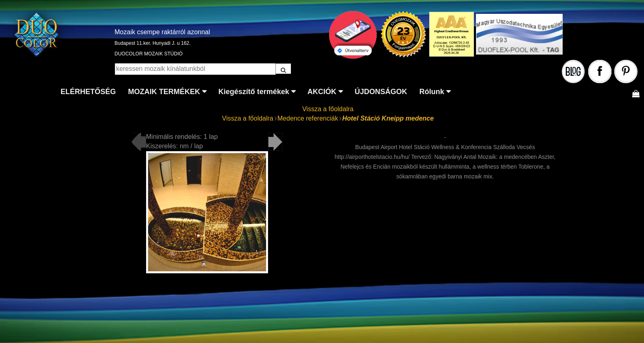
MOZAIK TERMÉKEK (164, 92)
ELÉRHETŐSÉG (88, 92)
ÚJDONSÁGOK (381, 92)
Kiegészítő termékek (254, 92)
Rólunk (432, 92)
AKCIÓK (322, 92)
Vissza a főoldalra (328, 109)
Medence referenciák (308, 118)
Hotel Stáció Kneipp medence (388, 118)
